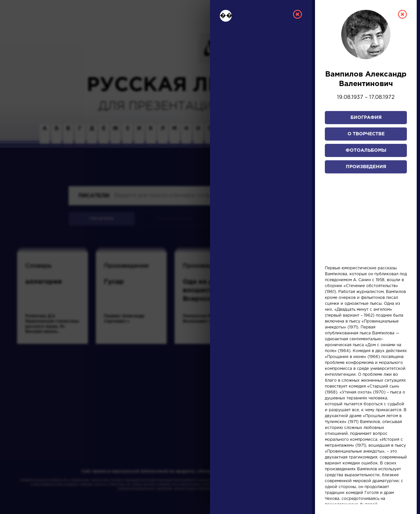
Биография (366, 118)
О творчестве (366, 134)
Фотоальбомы (366, 150)
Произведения (366, 167)
